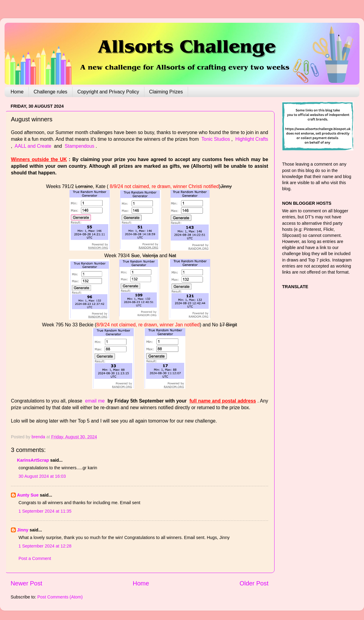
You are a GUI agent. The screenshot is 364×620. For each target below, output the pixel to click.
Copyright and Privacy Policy (108, 92)
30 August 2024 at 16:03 (42, 476)
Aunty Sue (28, 495)
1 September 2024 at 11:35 (45, 511)
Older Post (254, 583)
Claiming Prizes (166, 92)
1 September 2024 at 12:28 (45, 546)
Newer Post (26, 583)
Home (17, 92)
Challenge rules (51, 92)
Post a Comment (35, 558)
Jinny (23, 530)
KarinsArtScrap (33, 460)
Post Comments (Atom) (60, 597)
